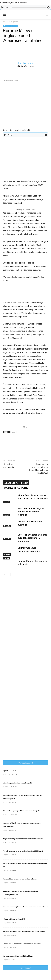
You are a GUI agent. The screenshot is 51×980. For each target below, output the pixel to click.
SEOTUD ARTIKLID (16, 483)
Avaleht (6, 22)
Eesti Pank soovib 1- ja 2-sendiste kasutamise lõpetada (31, 512)
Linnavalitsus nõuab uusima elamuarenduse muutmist (22, 944)
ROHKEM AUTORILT (17, 488)
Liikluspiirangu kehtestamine (9, 466)
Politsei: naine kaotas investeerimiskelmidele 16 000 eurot (23, 851)
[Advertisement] (27, 703)
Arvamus (7, 558)
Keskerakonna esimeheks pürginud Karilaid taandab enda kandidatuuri (39, 469)
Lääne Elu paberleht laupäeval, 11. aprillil (17, 783)
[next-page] (9, 574)
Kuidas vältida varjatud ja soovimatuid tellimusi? (20, 879)
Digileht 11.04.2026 (9, 771)
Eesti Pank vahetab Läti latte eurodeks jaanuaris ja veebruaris (32, 538)
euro (13, 432)
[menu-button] (5, 15)
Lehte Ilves (26, 63)
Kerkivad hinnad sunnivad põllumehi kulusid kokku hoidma (24, 931)
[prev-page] (4, 574)
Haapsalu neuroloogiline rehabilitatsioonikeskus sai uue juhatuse (25, 907)
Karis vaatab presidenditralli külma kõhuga (18, 956)
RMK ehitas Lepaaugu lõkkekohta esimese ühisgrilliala (22, 811)
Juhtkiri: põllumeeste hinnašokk (14, 919)
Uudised (15, 26)
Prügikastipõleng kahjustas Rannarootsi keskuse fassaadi (23, 839)
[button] (47, 15)
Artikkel (6, 502)
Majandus (15, 22)
